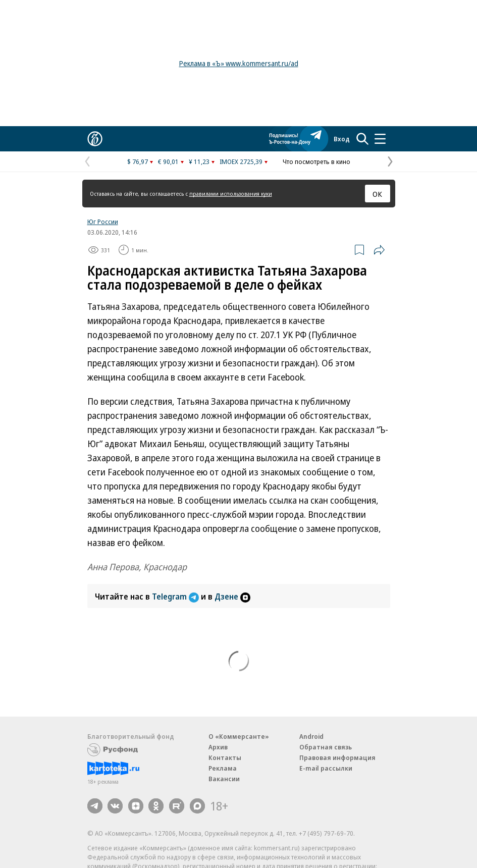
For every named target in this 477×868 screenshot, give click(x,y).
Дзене (232, 596)
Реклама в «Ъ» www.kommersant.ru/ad (239, 63)
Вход (342, 139)
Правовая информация (337, 757)
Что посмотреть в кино (316, 161)
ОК (377, 194)
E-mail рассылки (326, 768)
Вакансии (224, 779)
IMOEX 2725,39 (241, 161)
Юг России (103, 222)
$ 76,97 (138, 161)
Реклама (223, 768)
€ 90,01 (168, 161)
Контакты (225, 757)
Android (311, 736)
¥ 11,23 (199, 161)
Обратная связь (326, 747)
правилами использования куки (231, 194)
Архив (218, 747)
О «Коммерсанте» (239, 736)
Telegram (176, 596)
